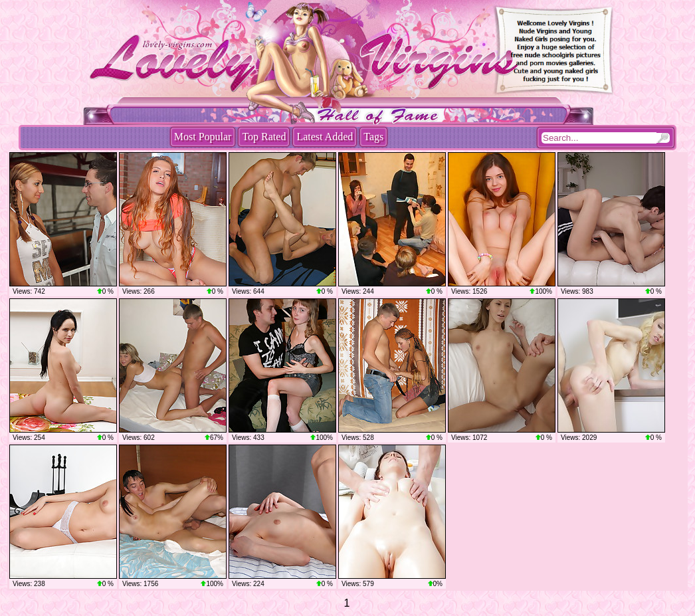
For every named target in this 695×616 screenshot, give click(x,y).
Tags (373, 137)
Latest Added (325, 137)
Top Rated (264, 137)
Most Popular (203, 137)
